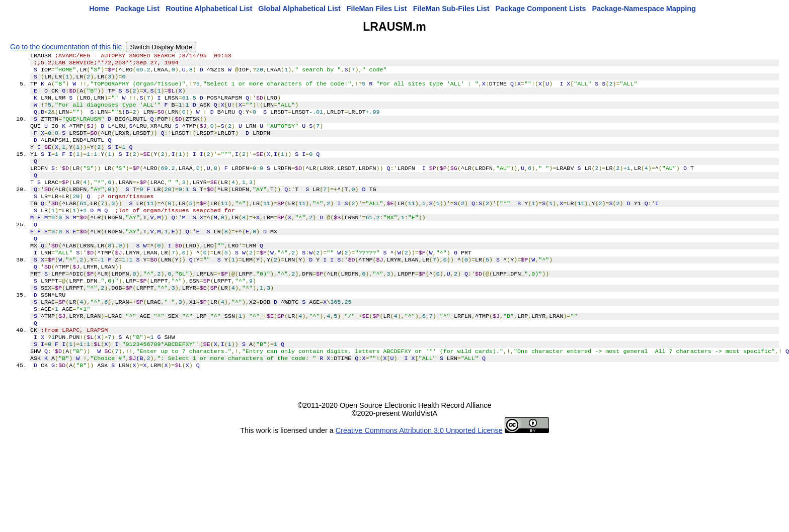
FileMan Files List (377, 9)
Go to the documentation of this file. (67, 47)
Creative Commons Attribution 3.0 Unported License (419, 476)
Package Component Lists (541, 9)
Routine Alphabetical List (209, 9)
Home (99, 9)
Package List (137, 9)
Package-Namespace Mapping (644, 9)
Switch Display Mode (161, 47)
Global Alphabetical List (299, 9)
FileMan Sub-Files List (451, 9)
